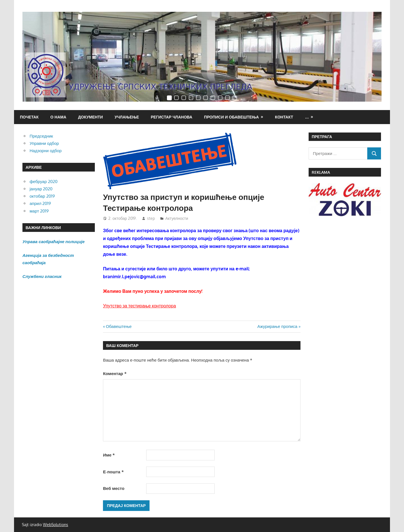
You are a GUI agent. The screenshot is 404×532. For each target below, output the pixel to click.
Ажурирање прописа (277, 326)
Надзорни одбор (46, 151)
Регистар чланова (171, 117)
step (151, 218)
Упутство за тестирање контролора (139, 306)
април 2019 (41, 203)
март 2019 (39, 211)
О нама (58, 117)
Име (109, 455)
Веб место (114, 488)
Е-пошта (113, 472)
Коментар (115, 374)
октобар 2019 (42, 196)
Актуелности (177, 218)
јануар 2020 (41, 189)
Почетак (29, 117)
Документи (90, 117)
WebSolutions (56, 525)
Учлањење (127, 117)
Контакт (284, 117)
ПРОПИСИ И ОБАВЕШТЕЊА (231, 117)
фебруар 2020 (44, 181)
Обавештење (119, 326)
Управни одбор (44, 143)
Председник (41, 136)
